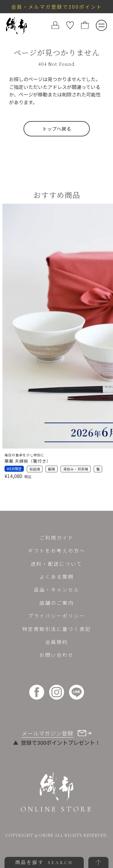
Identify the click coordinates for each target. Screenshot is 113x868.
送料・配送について (56, 564)
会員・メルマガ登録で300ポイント (57, 7)
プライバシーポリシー (57, 616)
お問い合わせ (57, 655)
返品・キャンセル (57, 589)
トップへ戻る (57, 129)
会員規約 (57, 642)
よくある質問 (57, 577)
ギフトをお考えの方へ (57, 550)
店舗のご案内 (57, 603)
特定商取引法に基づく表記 (57, 629)
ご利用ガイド (57, 538)
